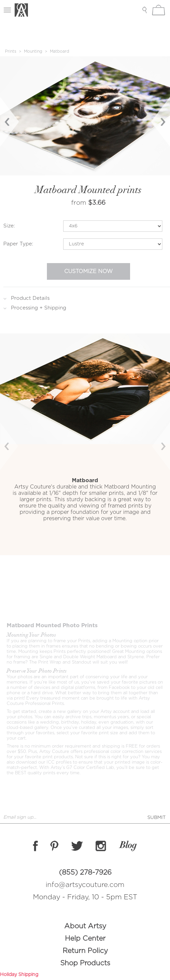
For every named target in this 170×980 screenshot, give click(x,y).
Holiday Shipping (19, 975)
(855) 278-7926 (85, 872)
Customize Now (88, 271)
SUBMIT (157, 818)
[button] (13, 444)
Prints (11, 51)
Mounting (33, 51)
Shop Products (85, 963)
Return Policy (85, 951)
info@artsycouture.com (85, 885)
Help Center (85, 938)
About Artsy (85, 926)
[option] (85, 116)
